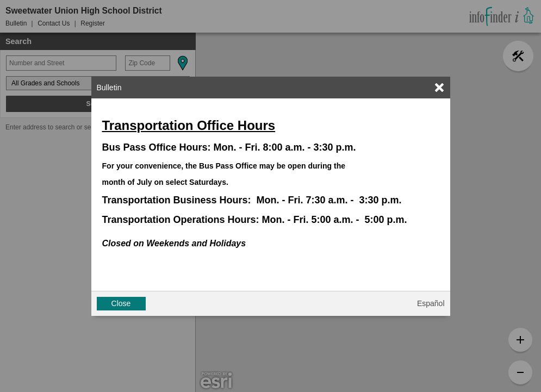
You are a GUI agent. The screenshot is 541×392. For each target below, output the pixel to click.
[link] (439, 88)
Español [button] (431, 303)
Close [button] (121, 303)
